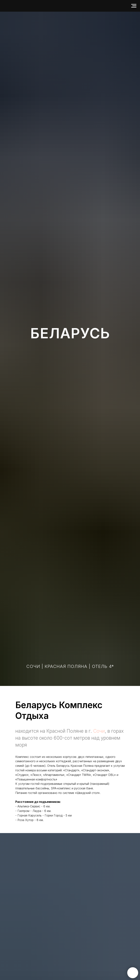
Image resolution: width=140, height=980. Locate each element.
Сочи (99, 731)
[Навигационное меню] (134, 6)
